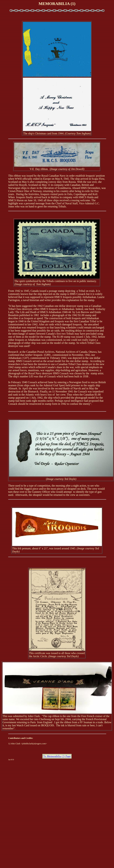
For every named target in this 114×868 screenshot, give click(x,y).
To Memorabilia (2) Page (57, 756)
